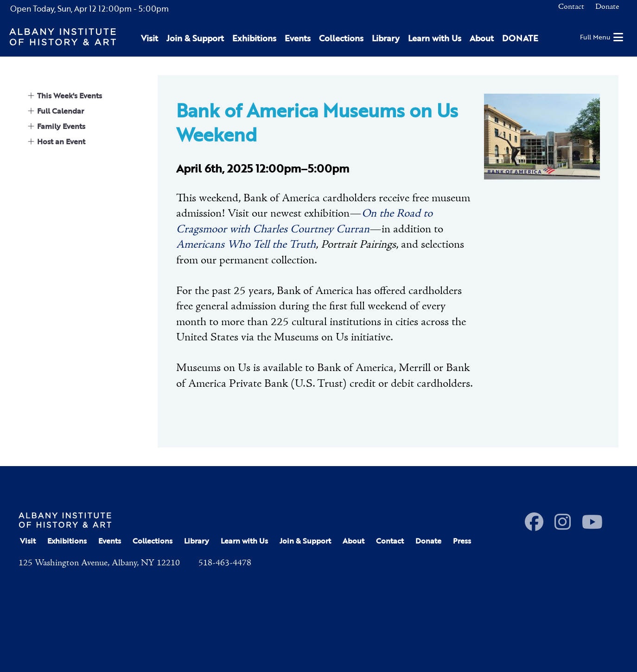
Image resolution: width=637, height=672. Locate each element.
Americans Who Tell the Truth (246, 245)
